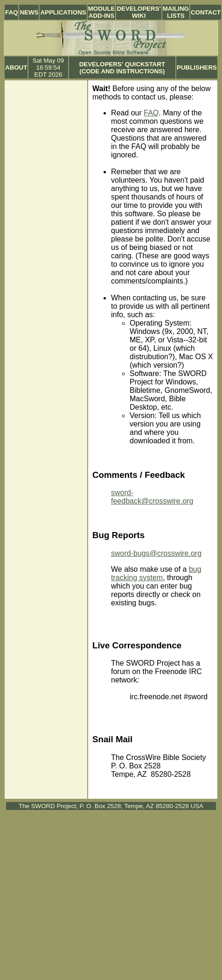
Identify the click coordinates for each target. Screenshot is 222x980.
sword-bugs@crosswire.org (156, 553)
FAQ (11, 12)
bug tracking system (156, 573)
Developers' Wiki (139, 12)
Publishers (197, 67)
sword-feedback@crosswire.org (152, 497)
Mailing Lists (176, 12)
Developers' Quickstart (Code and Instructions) (122, 68)
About (16, 67)
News (29, 12)
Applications (63, 12)
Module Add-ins (102, 12)
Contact (206, 12)
